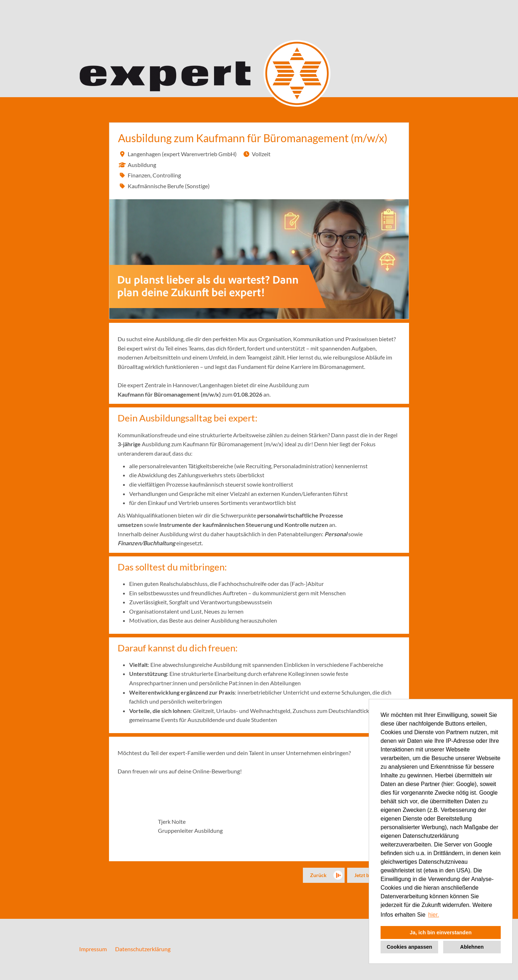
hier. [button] (433, 915)
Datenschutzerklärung (143, 949)
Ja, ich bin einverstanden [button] (441, 932)
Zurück (318, 875)
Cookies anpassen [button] (409, 947)
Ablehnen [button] (472, 947)
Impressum (93, 949)
